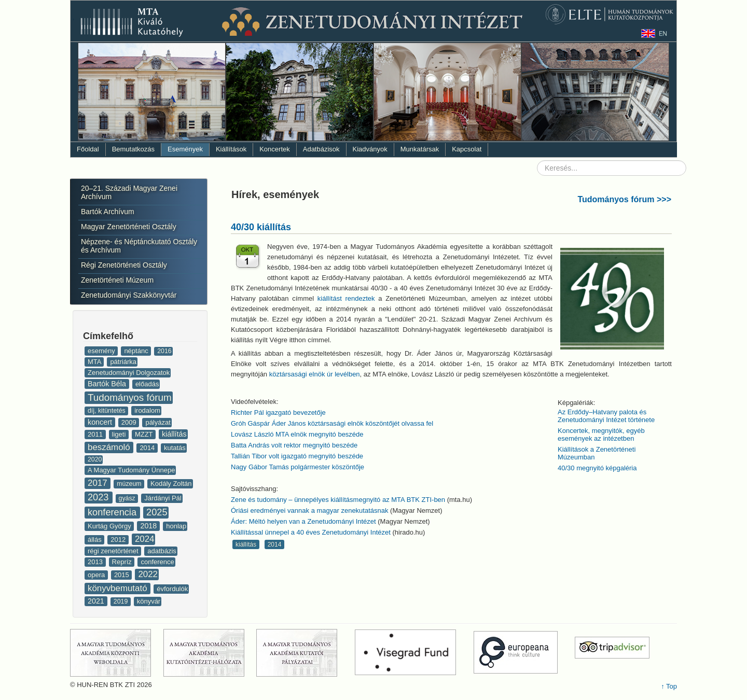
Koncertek (275, 149)
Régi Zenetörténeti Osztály (124, 265)
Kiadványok (370, 149)
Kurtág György (110, 526)
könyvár (149, 601)
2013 (96, 562)
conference (157, 562)
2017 (99, 483)
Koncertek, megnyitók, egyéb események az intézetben (601, 435)
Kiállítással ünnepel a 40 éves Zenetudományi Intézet (311, 532)
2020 (95, 459)
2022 (148, 574)
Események (185, 149)
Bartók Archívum (108, 212)
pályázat (158, 422)
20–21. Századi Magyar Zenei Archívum (129, 192)
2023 (100, 497)
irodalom (147, 410)
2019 (122, 601)
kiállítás (174, 434)
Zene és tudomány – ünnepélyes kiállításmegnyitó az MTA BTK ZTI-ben (338, 500)
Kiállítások (231, 149)
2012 (119, 540)
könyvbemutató (119, 588)
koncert (101, 422)
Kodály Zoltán (171, 484)
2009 (130, 422)
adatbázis (162, 551)
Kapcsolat (467, 149)
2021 (97, 601)
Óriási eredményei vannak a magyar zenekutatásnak (310, 510)
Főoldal (88, 149)
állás (95, 540)
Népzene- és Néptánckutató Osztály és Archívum (139, 246)
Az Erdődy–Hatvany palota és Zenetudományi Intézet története (606, 416)
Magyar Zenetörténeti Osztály (129, 227)
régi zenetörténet (114, 551)
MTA (95, 362)
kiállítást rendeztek (346, 298)
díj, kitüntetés (107, 411)
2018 (149, 526)
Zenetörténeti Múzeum (117, 280)
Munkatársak (420, 149)
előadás (147, 384)
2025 (157, 512)
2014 (148, 448)
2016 (164, 351)
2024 (145, 539)
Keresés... (537, 160)
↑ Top (669, 686)
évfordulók (172, 589)
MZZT (145, 434)
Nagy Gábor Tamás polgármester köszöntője (298, 467)
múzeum (130, 484)
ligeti (120, 434)
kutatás (175, 448)
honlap (176, 526)
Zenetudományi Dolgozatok (129, 373)
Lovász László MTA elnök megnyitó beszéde (297, 434)
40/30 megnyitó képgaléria (597, 468)
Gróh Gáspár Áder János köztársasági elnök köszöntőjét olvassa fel (332, 423)
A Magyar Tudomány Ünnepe (131, 470)
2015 (123, 575)
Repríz (123, 562)
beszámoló (110, 447)
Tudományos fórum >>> (624, 199)
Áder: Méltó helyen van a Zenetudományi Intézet (304, 521)
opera (97, 575)
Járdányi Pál (163, 498)
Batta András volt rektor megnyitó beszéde (294, 445)
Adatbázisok (321, 149)
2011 (96, 434)
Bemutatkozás (133, 149)
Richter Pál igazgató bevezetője (278, 412)
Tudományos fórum (130, 397)
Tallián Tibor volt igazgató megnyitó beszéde (297, 456)
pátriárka (123, 362)
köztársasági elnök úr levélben (315, 374)
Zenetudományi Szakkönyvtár (129, 295)
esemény (102, 351)
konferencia (113, 512)
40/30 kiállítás (261, 227)
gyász (128, 498)
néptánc (137, 351)
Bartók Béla (108, 384)
